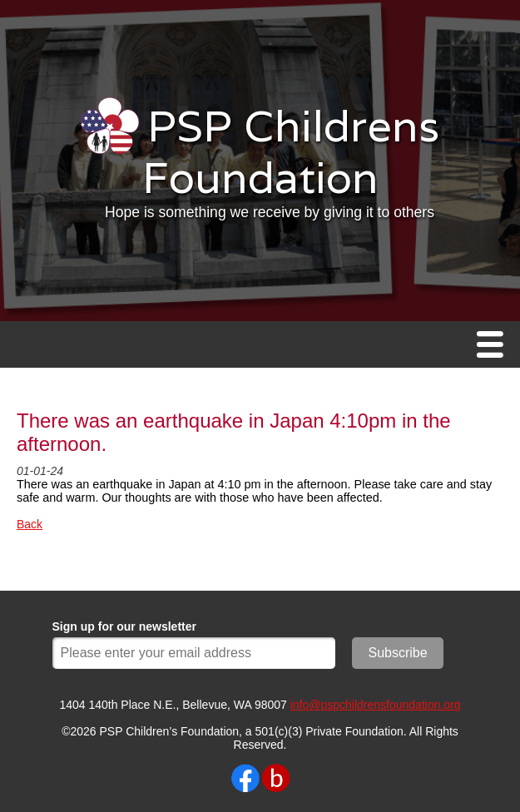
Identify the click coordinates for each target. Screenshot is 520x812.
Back (30, 524)
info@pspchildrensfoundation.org (376, 705)
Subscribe (398, 653)
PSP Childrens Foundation (291, 151)
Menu (494, 346)
